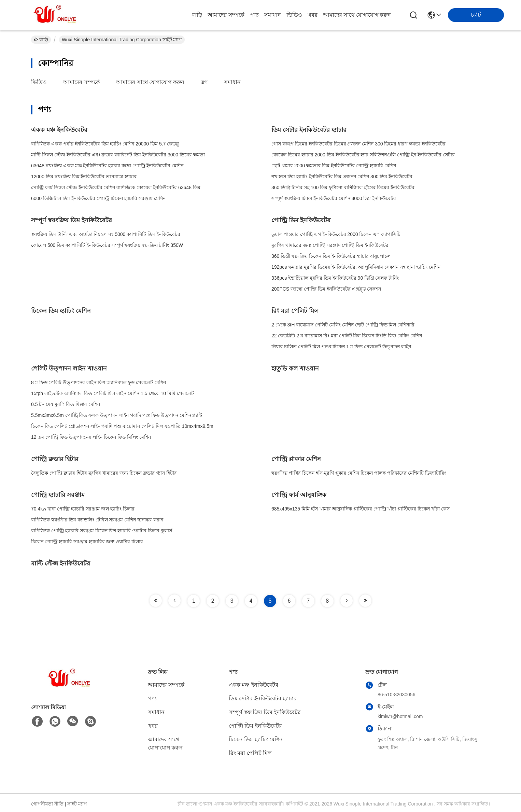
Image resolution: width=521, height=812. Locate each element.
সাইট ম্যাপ (77, 804)
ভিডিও (294, 15)
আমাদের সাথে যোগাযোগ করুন (357, 15)
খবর (313, 15)
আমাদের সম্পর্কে (226, 15)
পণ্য (254, 15)
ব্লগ (204, 82)
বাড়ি (197, 15)
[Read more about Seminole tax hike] (156, 601)
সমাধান (273, 15)
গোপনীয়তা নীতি (47, 804)
